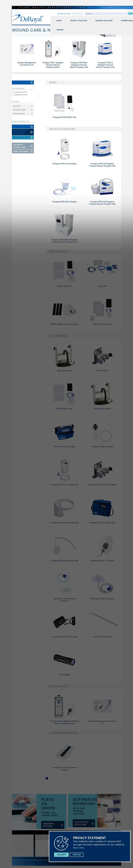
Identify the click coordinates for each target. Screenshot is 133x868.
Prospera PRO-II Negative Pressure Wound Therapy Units (105, 65)
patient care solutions (20, 132)
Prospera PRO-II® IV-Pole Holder (102, 485)
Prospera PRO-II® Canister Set (64, 485)
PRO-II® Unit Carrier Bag (65, 447)
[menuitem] (58, 21)
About (59, 22)
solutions (82, 823)
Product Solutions (79, 22)
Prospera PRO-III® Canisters (64, 202)
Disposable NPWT (21, 95)
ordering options (48, 825)
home (14, 837)
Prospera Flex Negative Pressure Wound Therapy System (53, 65)
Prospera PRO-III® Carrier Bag (102, 523)
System (17, 106)
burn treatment (21, 151)
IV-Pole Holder (102, 371)
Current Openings (20, 854)
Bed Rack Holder (64, 371)
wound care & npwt (36, 30)
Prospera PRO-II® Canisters (64, 164)
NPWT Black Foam (65, 409)
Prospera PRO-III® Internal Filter (64, 561)
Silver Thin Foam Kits (102, 324)
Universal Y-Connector (102, 637)
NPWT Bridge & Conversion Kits (64, 324)
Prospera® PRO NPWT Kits (64, 117)
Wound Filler (19, 110)
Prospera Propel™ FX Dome (102, 561)
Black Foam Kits (65, 286)
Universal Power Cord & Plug (64, 637)
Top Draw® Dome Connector (102, 599)
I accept (61, 855)
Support (60, 31)
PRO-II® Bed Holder (102, 409)
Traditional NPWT (21, 92)
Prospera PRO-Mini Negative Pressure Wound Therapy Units (79, 65)
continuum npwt (22, 83)
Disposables (19, 114)
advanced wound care (19, 146)
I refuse (77, 855)
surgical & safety (22, 138)
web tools (78, 14)
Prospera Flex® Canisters (102, 447)
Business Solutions (104, 22)
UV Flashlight (64, 675)
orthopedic (19, 127)
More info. (79, 848)
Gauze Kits (102, 286)
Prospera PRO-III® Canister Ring (65, 523)
